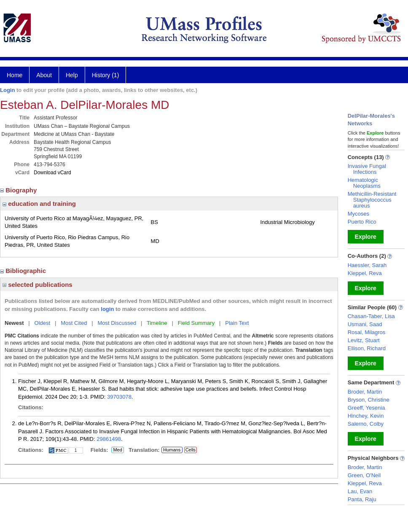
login (107, 309)
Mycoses (358, 214)
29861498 (109, 439)
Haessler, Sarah (367, 265)
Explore (366, 237)
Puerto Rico (362, 222)
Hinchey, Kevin (366, 416)
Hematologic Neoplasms (364, 183)
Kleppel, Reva (365, 273)
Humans (172, 450)
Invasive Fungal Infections (367, 169)
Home (15, 75)
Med (117, 450)
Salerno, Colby (366, 424)
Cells (191, 450)
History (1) (106, 75)
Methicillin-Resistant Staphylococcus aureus (372, 200)
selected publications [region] (38, 285)
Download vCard (52, 173)
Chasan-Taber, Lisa (371, 316)
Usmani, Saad (365, 324)
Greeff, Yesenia (366, 408)
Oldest (43, 323)
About (44, 75)
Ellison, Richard (367, 348)
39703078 (119, 397)
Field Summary (196, 323)
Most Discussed (117, 323)
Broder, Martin (365, 392)
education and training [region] (39, 204)
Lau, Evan (360, 491)
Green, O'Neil (364, 475)
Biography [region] (19, 190)
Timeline (157, 323)
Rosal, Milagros (367, 332)
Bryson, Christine (369, 400)
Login (7, 90)
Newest (14, 323)
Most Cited (74, 323)
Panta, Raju (362, 499)
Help (72, 75)
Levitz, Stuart (364, 340)
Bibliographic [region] (24, 271)
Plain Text (237, 323)
